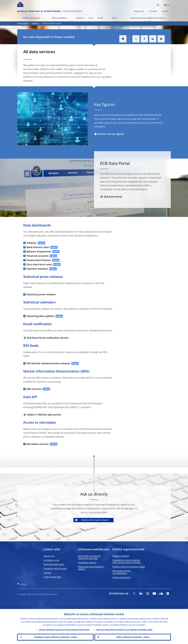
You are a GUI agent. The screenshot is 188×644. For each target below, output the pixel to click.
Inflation (32, 243)
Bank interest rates (38, 247)
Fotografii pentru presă (55, 568)
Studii (100, 18)
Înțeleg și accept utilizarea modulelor (55, 637)
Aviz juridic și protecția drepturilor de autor (89, 557)
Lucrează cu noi (51, 560)
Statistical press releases (41, 294)
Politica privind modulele (129, 567)
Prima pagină (23, 23)
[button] (162, 5)
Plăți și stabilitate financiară (59, 20)
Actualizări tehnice (87, 562)
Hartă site (23, 584)
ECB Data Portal (113, 197)
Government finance (39, 260)
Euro (91, 18)
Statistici (80, 18)
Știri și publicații (115, 20)
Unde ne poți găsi (52, 577)
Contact (47, 573)
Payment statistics (37, 269)
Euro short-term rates (39, 264)
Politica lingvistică (122, 577)
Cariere (165, 11)
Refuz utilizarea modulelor (133, 637)
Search (158, 5)
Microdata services (38, 444)
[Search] (144, 5)
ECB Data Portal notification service (48, 338)
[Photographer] (86, 143)
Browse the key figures (111, 134)
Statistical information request (95, 520)
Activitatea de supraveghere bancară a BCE (147, 20)
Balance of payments (39, 251)
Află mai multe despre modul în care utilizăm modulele (124, 629)
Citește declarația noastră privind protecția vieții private (64, 629)
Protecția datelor (121, 556)
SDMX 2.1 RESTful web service (44, 415)
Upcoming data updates (40, 316)
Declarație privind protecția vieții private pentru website (126, 561)
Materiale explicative (54, 564)
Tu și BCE (153, 11)
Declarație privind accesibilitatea (121, 572)
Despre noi (139, 11)
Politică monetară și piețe (31, 20)
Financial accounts (38, 256)
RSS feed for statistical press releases (48, 363)
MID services (34, 389)
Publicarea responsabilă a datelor (91, 568)
